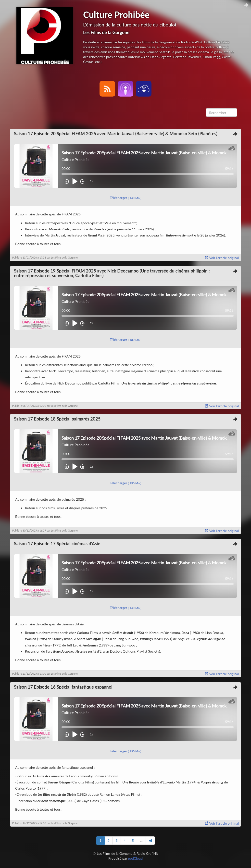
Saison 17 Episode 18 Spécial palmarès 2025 (57, 419)
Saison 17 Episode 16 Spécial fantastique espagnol (63, 687)
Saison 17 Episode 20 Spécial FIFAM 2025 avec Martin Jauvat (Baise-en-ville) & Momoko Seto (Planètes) (116, 134)
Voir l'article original (222, 258)
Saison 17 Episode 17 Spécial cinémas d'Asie (57, 544)
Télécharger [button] (125, 198)
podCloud (135, 858)
